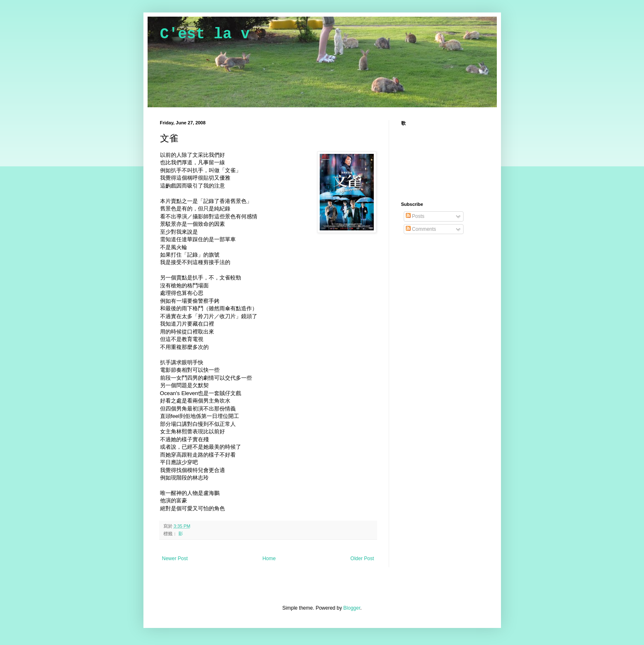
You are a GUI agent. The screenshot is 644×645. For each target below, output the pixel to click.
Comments (421, 229)
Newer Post (175, 559)
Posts (415, 216)
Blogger (352, 608)
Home (269, 559)
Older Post (362, 559)
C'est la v (205, 34)
